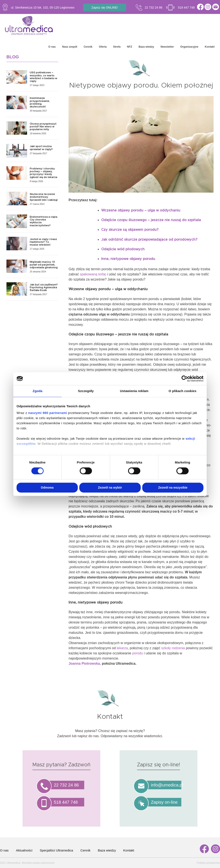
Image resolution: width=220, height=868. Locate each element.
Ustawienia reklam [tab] (134, 391)
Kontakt (210, 47)
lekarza (122, 648)
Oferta (103, 47)
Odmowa (47, 488)
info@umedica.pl (167, 785)
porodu (137, 653)
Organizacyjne (189, 47)
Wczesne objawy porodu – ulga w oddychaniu (141, 210)
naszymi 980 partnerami (48, 413)
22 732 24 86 (154, 8)
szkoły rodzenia (173, 648)
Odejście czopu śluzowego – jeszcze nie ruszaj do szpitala (151, 220)
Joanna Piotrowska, (85, 663)
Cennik (88, 47)
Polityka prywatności (208, 863)
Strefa (117, 47)
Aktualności (24, 850)
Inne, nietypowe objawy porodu (128, 259)
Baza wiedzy (146, 47)
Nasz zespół (70, 47)
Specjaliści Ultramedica (56, 850)
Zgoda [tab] (38, 391)
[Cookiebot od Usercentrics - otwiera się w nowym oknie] (185, 379)
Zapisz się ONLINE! (105, 8)
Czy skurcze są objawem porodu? (130, 230)
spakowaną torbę (93, 274)
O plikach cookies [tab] (183, 391)
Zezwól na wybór (110, 488)
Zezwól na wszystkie (173, 488)
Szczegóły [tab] (86, 391)
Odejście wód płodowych (123, 249)
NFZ (130, 47)
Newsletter (167, 47)
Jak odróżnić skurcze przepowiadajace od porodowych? (149, 240)
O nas (52, 47)
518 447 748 (186, 8)
